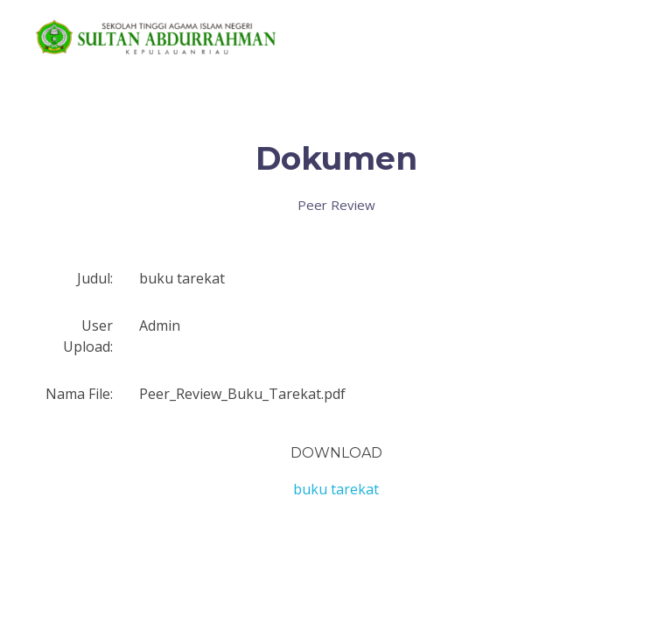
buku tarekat (336, 489)
